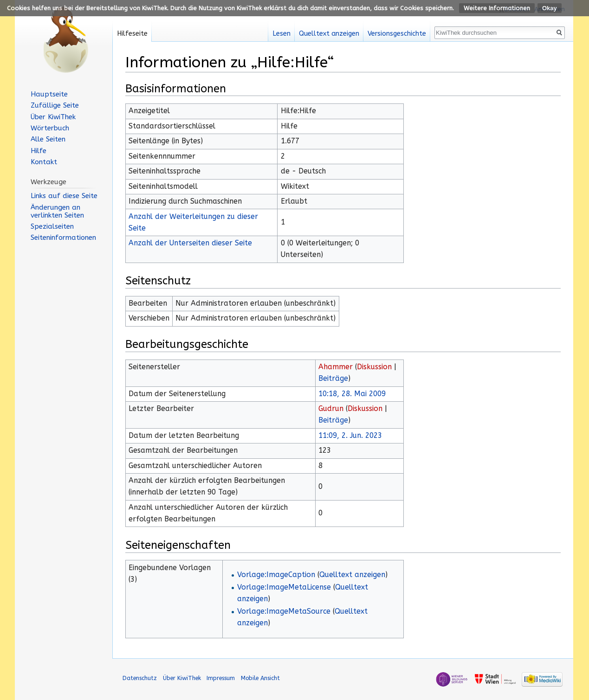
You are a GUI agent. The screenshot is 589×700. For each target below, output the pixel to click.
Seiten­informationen (63, 238)
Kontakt (44, 162)
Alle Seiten (48, 139)
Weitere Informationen (497, 8)
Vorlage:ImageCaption (276, 575)
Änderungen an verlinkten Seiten (57, 211)
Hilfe (39, 151)
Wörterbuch (50, 128)
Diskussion (374, 367)
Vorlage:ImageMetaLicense (284, 587)
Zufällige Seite (55, 105)
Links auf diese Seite (64, 196)
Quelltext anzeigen (352, 575)
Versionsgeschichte (397, 34)
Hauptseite (49, 94)
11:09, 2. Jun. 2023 (350, 436)
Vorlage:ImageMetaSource (284, 611)
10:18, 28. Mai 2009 (352, 394)
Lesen (282, 34)
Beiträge (333, 379)
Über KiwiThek (53, 117)
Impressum (221, 678)
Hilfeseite (132, 34)
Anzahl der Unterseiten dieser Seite (190, 243)
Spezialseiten (52, 226)
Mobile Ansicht (260, 678)
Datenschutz (140, 678)
